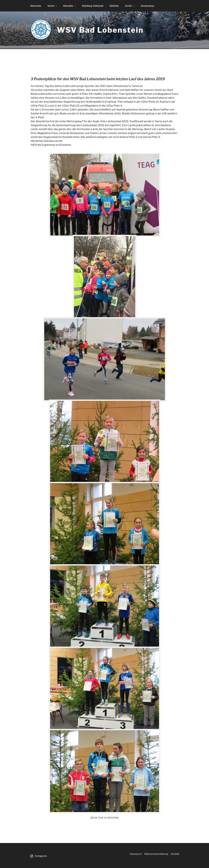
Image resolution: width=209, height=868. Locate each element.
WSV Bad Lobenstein (100, 30)
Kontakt (175, 854)
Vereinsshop (147, 6)
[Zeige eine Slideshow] (104, 818)
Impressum (136, 854)
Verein (53, 6)
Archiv (130, 6)
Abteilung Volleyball (93, 6)
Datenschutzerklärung (156, 854)
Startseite (36, 6)
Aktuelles (70, 6)
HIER (34, 145)
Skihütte (114, 6)
